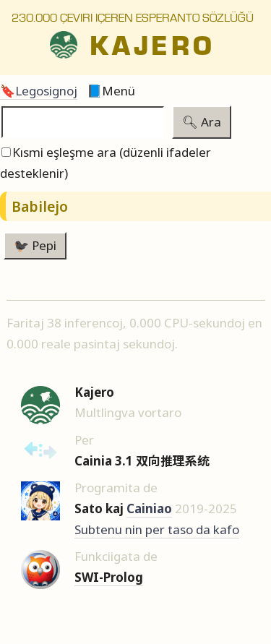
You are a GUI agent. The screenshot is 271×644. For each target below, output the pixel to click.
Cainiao (149, 508)
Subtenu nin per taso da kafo (157, 529)
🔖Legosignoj (39, 91)
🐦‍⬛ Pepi (35, 245)
